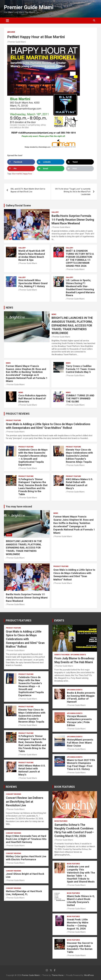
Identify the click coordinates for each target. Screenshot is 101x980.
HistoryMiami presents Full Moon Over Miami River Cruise (80, 743)
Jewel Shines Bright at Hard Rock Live (25, 875)
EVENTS (59, 621)
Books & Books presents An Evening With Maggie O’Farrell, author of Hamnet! (81, 697)
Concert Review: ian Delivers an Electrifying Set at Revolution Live (25, 802)
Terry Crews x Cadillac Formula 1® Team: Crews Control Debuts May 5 (80, 369)
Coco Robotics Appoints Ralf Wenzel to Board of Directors (32, 398)
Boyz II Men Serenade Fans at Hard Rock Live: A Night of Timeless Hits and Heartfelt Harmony (26, 839)
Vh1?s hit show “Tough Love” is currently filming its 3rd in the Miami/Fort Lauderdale (73, 192)
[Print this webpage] (80, 169)
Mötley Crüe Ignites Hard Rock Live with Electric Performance (26, 858)
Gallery (55, 212)
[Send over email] (51, 169)
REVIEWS (11, 787)
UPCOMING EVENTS (78, 655)
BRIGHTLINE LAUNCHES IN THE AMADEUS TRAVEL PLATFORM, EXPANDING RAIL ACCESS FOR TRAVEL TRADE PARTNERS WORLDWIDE (72, 325)
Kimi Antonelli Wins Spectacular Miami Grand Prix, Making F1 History (33, 283)
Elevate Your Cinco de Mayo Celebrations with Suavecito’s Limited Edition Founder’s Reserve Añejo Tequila (79, 456)
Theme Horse (58, 975)
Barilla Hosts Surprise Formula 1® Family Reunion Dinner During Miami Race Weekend (73, 220)
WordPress (89, 975)
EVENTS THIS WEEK (62, 655)
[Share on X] (80, 162)
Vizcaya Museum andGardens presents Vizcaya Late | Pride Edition (79, 721)
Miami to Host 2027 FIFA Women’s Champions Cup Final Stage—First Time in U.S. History (81, 765)
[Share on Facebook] (21, 162)
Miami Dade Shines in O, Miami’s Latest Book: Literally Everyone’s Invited (81, 901)
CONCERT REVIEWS (13, 794)
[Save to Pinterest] (21, 169)
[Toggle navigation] (7, 21)
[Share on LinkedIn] (51, 162)
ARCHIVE (11, 32)
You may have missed (19, 506)
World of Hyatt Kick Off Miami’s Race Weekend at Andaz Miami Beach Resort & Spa (32, 255)
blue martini (17, 174)
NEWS (9, 308)
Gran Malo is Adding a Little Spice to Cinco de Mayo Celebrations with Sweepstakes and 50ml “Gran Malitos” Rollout (74, 575)
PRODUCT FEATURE (13, 420)
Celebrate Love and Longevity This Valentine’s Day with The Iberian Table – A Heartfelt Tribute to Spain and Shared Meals (81, 874)
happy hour (27, 174)
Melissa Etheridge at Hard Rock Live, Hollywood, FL (24, 893)
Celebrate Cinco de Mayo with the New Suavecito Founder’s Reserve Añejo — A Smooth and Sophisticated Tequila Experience (33, 457)
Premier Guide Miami (29, 7)
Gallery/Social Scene (18, 205)
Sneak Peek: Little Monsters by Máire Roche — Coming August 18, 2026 (78, 924)
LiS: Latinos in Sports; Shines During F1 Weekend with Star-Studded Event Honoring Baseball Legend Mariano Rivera (80, 288)
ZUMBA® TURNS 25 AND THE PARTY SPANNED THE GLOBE (80, 398)
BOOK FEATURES (65, 787)
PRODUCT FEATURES (19, 621)
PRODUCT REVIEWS (18, 414)
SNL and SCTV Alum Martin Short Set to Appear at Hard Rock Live (28, 190)
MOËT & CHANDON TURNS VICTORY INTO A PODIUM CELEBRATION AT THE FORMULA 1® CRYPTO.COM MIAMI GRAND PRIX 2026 (80, 258)
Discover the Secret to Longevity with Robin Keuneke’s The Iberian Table (80, 947)
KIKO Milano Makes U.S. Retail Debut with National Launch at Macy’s (79, 484)
